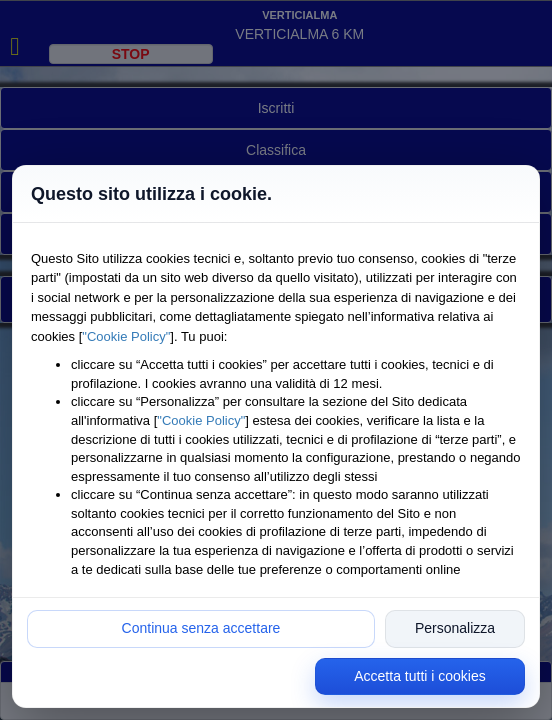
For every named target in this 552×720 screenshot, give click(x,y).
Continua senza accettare (201, 628)
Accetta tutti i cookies (420, 676)
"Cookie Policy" (126, 336)
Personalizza (455, 628)
